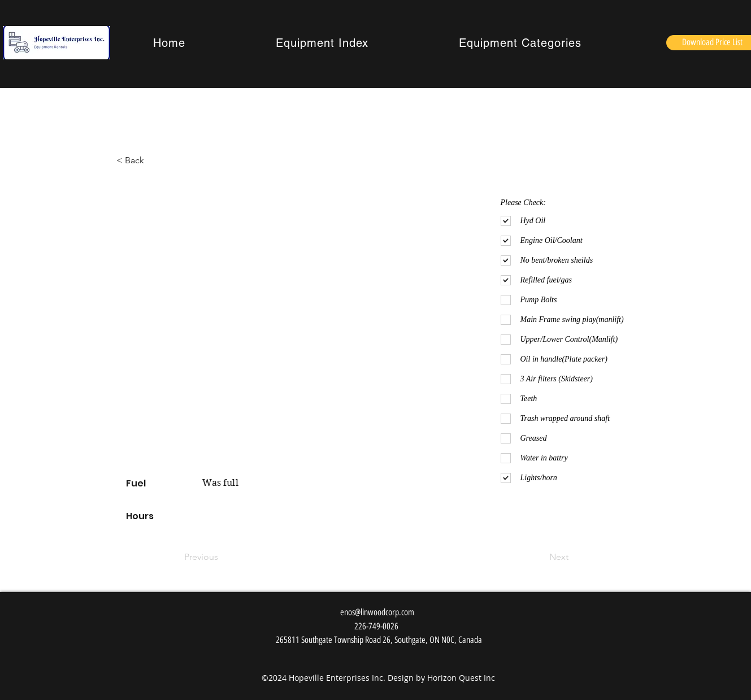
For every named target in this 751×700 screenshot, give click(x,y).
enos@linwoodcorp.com (377, 612)
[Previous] (222, 557)
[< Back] (138, 160)
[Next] (540, 557)
